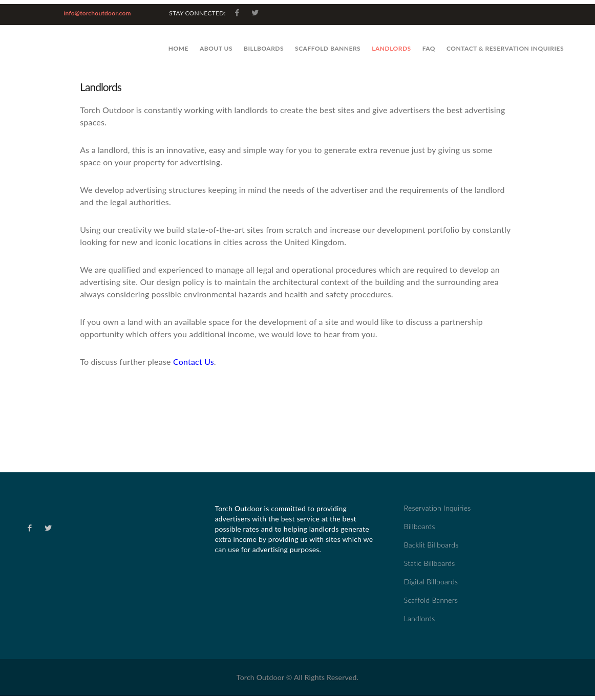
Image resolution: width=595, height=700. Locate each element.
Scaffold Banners (328, 48)
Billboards (264, 48)
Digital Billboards (431, 582)
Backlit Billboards (431, 545)
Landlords (391, 48)
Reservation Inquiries (438, 508)
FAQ (429, 48)
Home (178, 48)
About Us (216, 48)
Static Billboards (430, 563)
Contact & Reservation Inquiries (505, 48)
